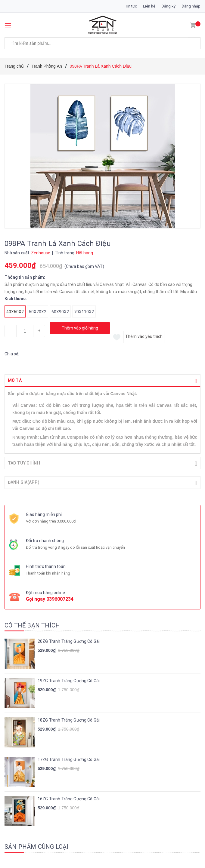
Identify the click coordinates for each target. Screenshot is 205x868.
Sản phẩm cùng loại (37, 846)
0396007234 (60, 598)
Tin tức (131, 6)
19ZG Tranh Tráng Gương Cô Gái (69, 680)
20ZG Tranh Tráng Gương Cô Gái (69, 641)
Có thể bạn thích (32, 625)
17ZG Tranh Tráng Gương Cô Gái (69, 759)
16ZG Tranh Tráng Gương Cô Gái (69, 798)
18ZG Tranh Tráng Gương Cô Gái (69, 719)
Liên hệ (149, 6)
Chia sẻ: (12, 354)
